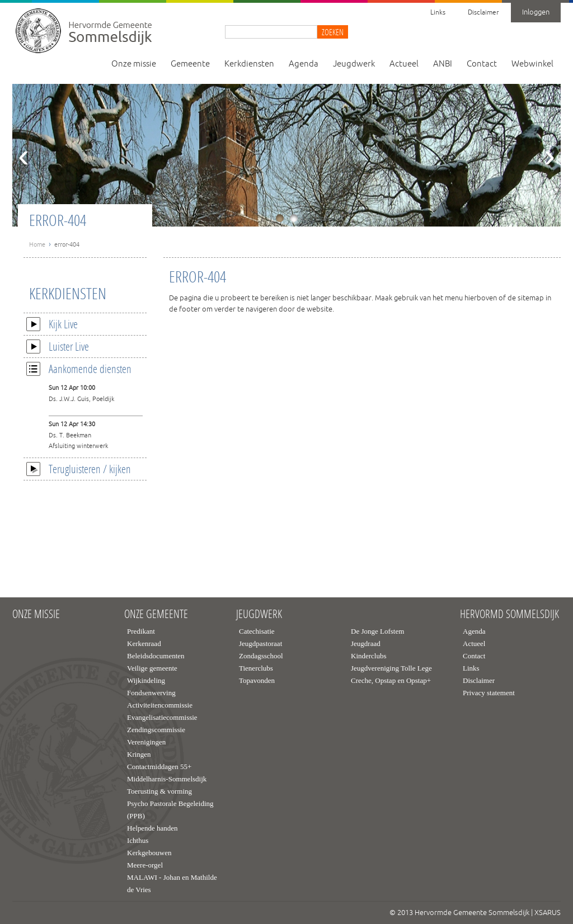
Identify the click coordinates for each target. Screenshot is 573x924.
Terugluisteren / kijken (79, 469)
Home (37, 244)
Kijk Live (52, 324)
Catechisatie (257, 631)
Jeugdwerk (354, 64)
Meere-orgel (145, 865)
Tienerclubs (256, 668)
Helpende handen (152, 828)
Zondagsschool (261, 656)
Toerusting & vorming (159, 791)
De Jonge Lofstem (377, 631)
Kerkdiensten (249, 64)
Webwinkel (532, 64)
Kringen (139, 754)
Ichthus (138, 840)
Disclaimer (483, 13)
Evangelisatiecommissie (162, 717)
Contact (482, 64)
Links (438, 13)
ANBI (443, 64)
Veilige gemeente (152, 668)
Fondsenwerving (151, 693)
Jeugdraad (366, 643)
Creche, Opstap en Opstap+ (391, 680)
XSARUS (548, 913)
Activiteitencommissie (160, 705)
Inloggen (536, 12)
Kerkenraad (144, 643)
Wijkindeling (146, 680)
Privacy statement (489, 693)
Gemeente (190, 64)
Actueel (404, 64)
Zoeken (333, 32)
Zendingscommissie (156, 730)
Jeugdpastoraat (260, 643)
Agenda (304, 64)
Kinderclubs (369, 656)
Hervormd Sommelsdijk (509, 614)
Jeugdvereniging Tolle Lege (391, 668)
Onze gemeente (156, 614)
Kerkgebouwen (149, 853)
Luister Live (58, 346)
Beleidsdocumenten (156, 656)
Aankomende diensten (79, 369)
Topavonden (257, 680)
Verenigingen (146, 742)
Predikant (141, 631)
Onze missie (134, 64)
